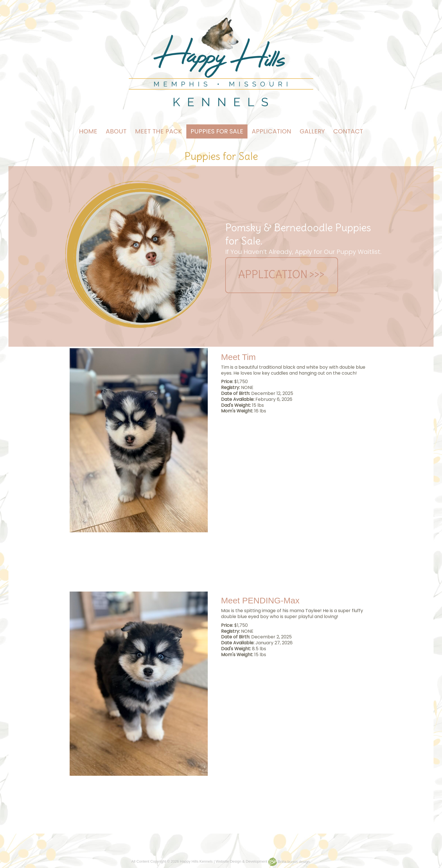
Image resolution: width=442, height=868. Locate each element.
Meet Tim (238, 357)
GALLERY (312, 131)
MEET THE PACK (159, 131)
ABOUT (116, 131)
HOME (88, 131)
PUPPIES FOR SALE (217, 131)
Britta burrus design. (289, 862)
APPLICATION (271, 131)
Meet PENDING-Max (260, 600)
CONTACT (348, 131)
